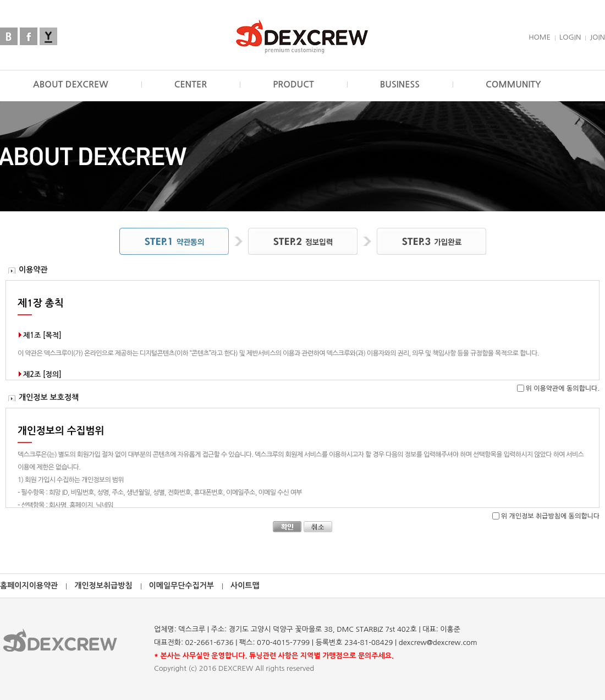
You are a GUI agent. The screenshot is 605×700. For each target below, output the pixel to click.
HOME (540, 37)
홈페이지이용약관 (29, 586)
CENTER (191, 84)
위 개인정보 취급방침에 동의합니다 (550, 516)
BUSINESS (400, 84)
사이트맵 (245, 586)
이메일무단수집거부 (182, 586)
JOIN (597, 37)
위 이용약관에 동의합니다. (563, 389)
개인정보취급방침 (103, 586)
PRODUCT (293, 84)
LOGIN (570, 37)
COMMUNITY (513, 84)
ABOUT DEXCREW (71, 84)
